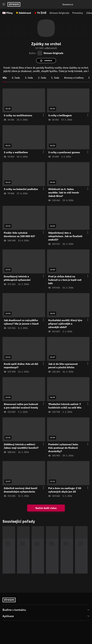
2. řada (42, 78)
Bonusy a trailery (74, 78)
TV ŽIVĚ (42, 13)
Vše (5, 78)
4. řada (16, 78)
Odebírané (25, 13)
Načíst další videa (46, 508)
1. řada (55, 78)
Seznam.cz (68, 4)
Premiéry (78, 13)
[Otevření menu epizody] (42, 115)
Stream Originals (59, 13)
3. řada (29, 78)
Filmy (10, 13)
